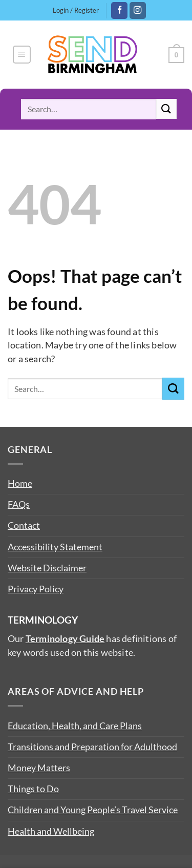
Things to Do (33, 789)
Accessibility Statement (55, 547)
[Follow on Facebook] (119, 11)
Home (20, 483)
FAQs (19, 504)
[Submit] (166, 109)
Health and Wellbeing (51, 831)
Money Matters (39, 768)
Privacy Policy (36, 589)
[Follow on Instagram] (138, 11)
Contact (24, 525)
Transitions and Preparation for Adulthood (92, 747)
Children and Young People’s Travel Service (93, 810)
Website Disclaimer (47, 568)
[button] (22, 55)
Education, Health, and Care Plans (75, 726)
